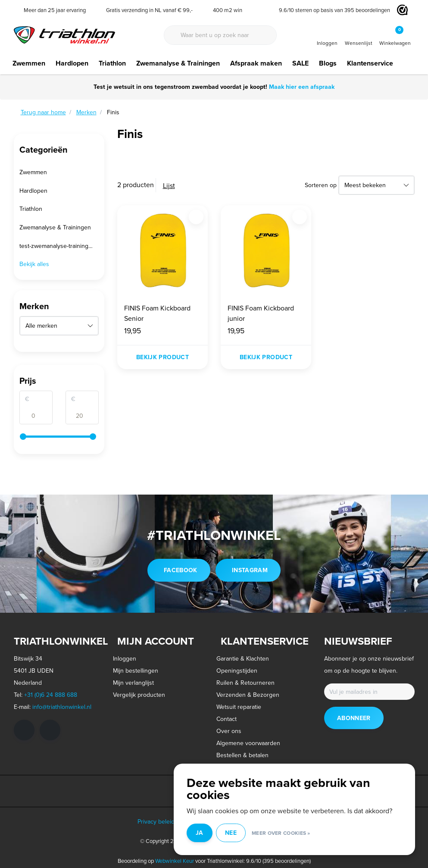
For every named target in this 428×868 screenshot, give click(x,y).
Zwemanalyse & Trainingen (178, 63)
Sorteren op (321, 185)
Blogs (328, 63)
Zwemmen (29, 63)
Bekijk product (162, 357)
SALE (300, 63)
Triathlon (112, 63)
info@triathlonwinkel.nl (62, 707)
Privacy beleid (156, 821)
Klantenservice (370, 63)
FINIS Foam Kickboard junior (261, 313)
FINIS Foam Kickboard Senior (157, 313)
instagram (250, 570)
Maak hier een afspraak (301, 87)
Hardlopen (72, 63)
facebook (181, 570)
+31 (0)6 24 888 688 (51, 695)
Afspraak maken (256, 63)
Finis (113, 112)
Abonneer (354, 718)
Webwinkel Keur (175, 861)
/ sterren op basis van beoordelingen (331, 10)
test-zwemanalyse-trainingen (57, 246)
